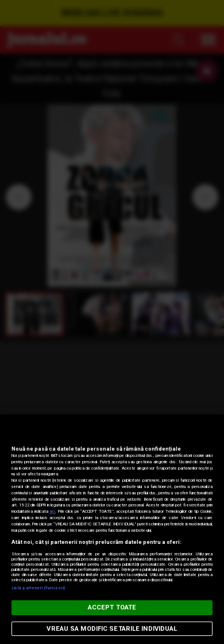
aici (52, 511)
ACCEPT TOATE (112, 607)
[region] (112, 529)
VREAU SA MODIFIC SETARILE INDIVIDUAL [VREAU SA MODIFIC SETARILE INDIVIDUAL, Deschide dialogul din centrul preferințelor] (112, 629)
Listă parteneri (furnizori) (38, 588)
